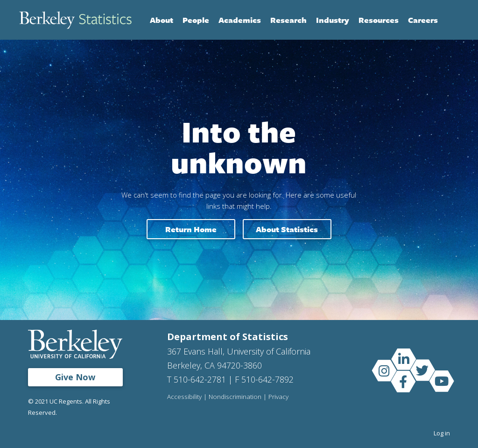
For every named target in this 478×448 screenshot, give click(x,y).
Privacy (278, 397)
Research (288, 20)
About (162, 20)
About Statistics (287, 229)
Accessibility (184, 397)
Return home (191, 229)
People (196, 20)
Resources (379, 20)
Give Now (75, 377)
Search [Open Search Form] (450, 20)
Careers (423, 20)
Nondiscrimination (235, 397)
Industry (333, 20)
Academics (240, 20)
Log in (442, 433)
